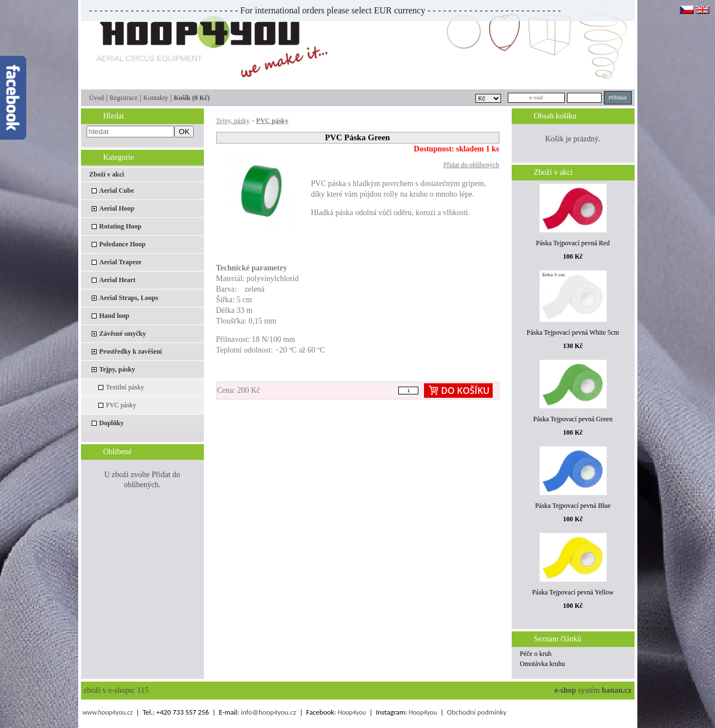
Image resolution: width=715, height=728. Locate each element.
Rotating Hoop (121, 226)
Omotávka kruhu (543, 664)
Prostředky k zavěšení (131, 351)
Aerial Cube (117, 191)
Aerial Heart (118, 280)
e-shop (565, 690)
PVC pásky (121, 405)
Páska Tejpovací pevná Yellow (573, 592)
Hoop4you (352, 712)
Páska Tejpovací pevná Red (573, 243)
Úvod (97, 98)
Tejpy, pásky (117, 369)
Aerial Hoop (117, 208)
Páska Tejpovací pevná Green (573, 419)
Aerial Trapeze (121, 262)
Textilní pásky (125, 387)
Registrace (124, 98)
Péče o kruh (536, 654)
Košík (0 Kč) (192, 98)
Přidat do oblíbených (471, 165)
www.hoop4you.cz (107, 712)
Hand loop (115, 316)
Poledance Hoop (123, 244)
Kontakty (156, 98)
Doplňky (112, 423)
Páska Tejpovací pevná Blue (573, 506)
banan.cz (616, 690)
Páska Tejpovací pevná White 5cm (573, 332)
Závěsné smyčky (123, 334)
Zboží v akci (107, 174)
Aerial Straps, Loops (129, 298)
